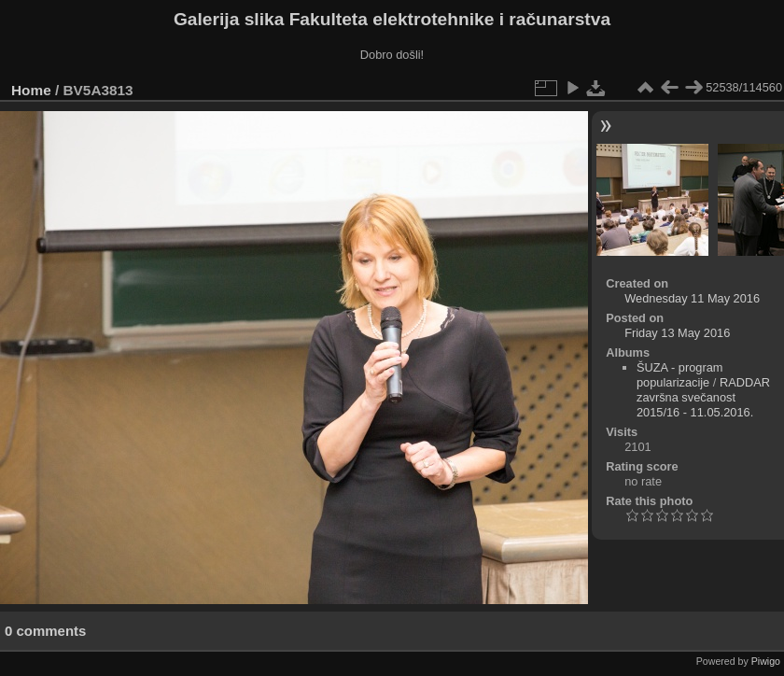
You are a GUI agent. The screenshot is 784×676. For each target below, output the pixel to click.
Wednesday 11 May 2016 (692, 298)
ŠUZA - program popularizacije (679, 375)
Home (31, 90)
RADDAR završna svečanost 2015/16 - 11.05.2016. (703, 397)
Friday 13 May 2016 (677, 333)
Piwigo (766, 661)
